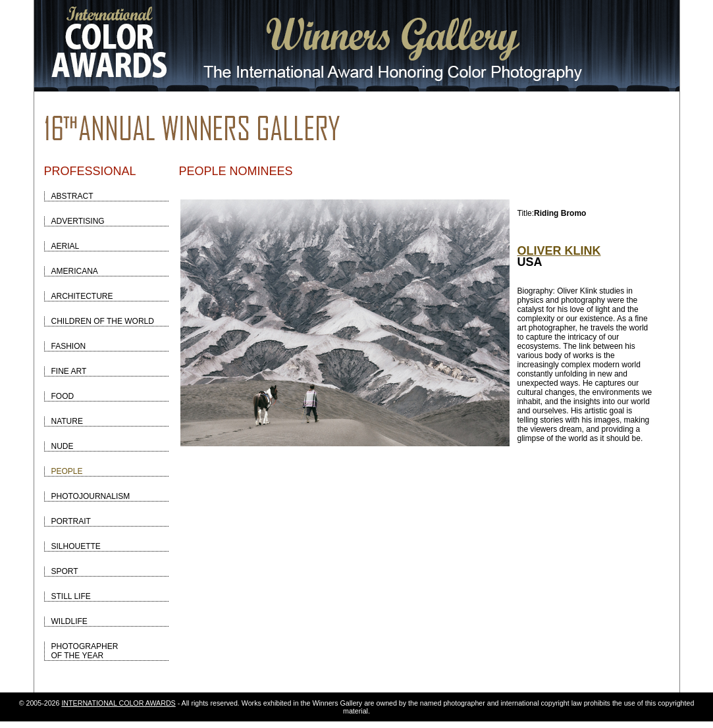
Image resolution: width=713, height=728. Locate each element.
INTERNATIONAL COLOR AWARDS (118, 703)
